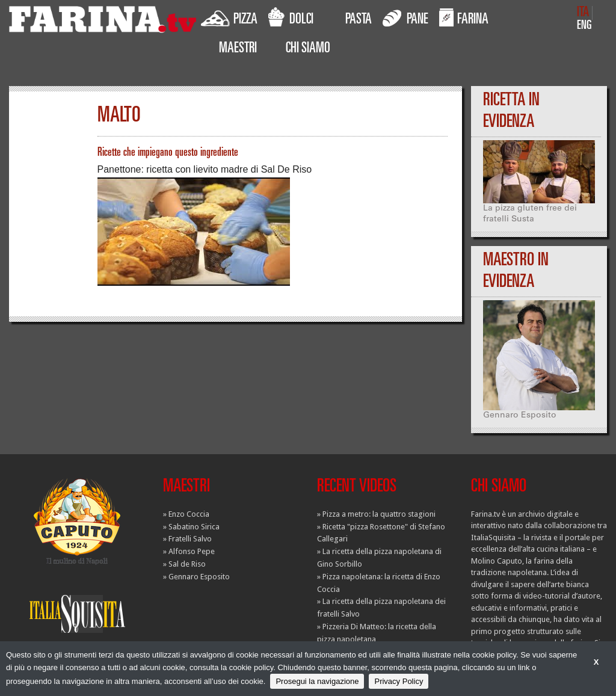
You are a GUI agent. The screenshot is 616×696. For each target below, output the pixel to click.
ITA (583, 13)
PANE (405, 17)
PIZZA (229, 17)
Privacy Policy (399, 681)
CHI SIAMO (308, 49)
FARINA (464, 17)
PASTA (359, 20)
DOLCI (291, 17)
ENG (584, 26)
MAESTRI (238, 49)
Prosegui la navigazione (317, 681)
